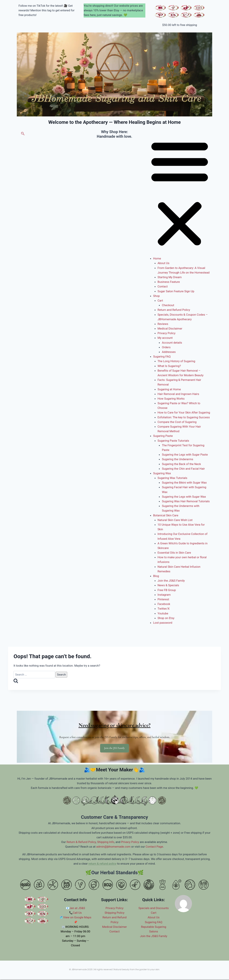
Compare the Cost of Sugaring (177, 422)
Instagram (164, 595)
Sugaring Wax (162, 473)
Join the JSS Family (114, 748)
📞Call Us (75, 913)
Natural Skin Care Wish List (175, 520)
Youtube (163, 613)
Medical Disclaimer (170, 328)
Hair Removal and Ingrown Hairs (178, 394)
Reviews (163, 324)
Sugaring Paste (163, 436)
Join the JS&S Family (171, 581)
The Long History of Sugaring (176, 361)
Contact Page (154, 847)
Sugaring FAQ (162, 356)
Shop (156, 296)
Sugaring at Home (169, 389)
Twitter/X (164, 609)
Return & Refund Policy (81, 842)
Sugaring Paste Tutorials (173, 441)
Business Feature (169, 282)
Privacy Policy (167, 333)
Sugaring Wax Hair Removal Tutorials (186, 501)
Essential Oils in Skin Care (174, 553)
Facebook (164, 604)
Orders (166, 347)
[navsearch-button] (23, 134)
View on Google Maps (77, 917)
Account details (172, 343)
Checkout (168, 305)
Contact (163, 286)
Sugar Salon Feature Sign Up (176, 291)
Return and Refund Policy (174, 310)
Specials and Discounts (154, 908)
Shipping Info (106, 842)
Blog (156, 576)
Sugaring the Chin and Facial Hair (183, 469)
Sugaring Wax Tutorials (172, 478)
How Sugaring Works (171, 399)
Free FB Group (167, 590)
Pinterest (163, 599)
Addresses (169, 352)
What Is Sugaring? (169, 366)
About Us (163, 263)
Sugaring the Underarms (177, 459)
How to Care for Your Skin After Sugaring (184, 412)
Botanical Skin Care (166, 515)
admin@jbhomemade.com (113, 847)
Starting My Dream (170, 277)
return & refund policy (103, 864)
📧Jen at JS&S (75, 908)
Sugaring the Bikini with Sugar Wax (184, 483)
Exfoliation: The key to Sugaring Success (184, 417)
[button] (180, 193)
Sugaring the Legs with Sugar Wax (184, 497)
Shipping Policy (114, 913)
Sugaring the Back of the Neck (181, 464)
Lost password (163, 623)
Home (157, 258)
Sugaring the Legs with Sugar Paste (185, 455)
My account (165, 338)
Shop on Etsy (166, 618)
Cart (160, 301)
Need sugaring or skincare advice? (114, 725)
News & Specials (168, 585)
